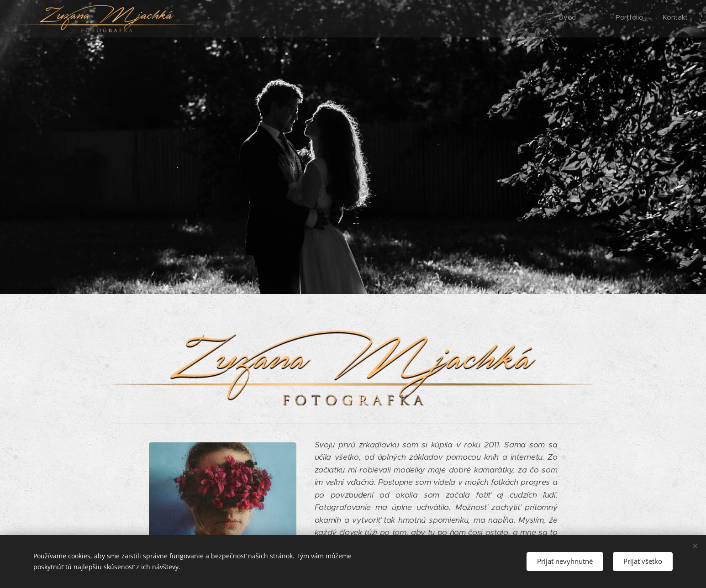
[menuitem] (642, 19)
